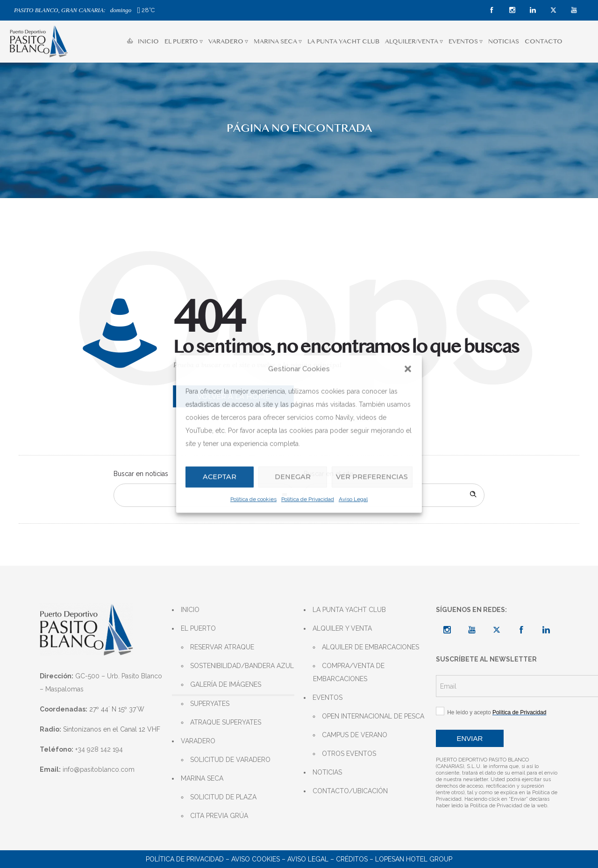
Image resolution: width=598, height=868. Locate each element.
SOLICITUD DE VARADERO (230, 760)
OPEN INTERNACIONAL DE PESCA (373, 716)
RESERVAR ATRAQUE (222, 647)
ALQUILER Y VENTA (342, 628)
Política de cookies (253, 499)
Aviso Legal (353, 499)
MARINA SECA (202, 778)
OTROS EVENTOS (349, 754)
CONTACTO (544, 41)
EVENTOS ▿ (466, 41)
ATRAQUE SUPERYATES (226, 722)
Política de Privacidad (308, 499)
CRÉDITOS (352, 859)
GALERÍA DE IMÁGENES (226, 684)
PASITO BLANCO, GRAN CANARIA (59, 10)
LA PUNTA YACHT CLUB (343, 41)
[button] (408, 369)
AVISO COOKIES (256, 859)
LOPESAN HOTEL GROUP (414, 859)
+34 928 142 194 (99, 749)
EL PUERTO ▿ (184, 41)
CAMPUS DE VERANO (355, 735)
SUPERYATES (210, 704)
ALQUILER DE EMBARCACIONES (370, 647)
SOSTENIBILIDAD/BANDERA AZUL (242, 666)
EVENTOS (327, 697)
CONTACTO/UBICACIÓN (350, 791)
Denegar (290, 477)
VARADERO (198, 741)
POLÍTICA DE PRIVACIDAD (185, 859)
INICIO (143, 41)
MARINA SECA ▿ (278, 41)
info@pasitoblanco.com (99, 769)
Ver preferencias (370, 477)
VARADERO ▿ (228, 41)
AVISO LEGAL (308, 859)
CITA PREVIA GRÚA (219, 816)
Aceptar (219, 477)
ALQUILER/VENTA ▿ (414, 41)
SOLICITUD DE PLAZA (223, 797)
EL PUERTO (198, 628)
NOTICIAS (504, 41)
